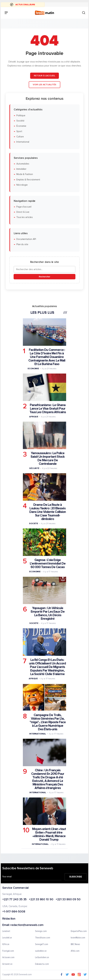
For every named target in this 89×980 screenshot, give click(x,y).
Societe (34, 523)
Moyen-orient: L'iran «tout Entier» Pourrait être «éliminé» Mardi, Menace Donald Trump (49, 834)
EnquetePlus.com (79, 931)
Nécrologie (22, 185)
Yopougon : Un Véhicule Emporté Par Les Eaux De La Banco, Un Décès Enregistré (48, 613)
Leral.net (6, 931)
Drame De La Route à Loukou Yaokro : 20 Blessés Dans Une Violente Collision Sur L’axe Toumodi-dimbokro (48, 512)
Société (20, 121)
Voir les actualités (44, 85)
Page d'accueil (24, 207)
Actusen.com (8, 957)
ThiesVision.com (43, 938)
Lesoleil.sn (7, 938)
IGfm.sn (6, 944)
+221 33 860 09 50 (68, 900)
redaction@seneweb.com (27, 925)
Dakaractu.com (42, 964)
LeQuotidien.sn (42, 957)
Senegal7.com (42, 944)
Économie (21, 126)
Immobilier (21, 169)
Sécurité (34, 468)
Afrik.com (75, 951)
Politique (21, 115)
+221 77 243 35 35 (14, 900)
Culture (20, 137)
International (23, 142)
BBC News (75, 944)
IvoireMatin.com (78, 938)
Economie (33, 368)
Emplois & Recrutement (28, 180)
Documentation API (26, 239)
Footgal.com (8, 951)
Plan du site (22, 244)
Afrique (34, 416)
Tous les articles (25, 217)
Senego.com (41, 931)
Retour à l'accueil (44, 76)
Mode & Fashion (25, 174)
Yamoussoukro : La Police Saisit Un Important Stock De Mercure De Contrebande (48, 458)
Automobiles (23, 164)
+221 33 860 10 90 (41, 900)
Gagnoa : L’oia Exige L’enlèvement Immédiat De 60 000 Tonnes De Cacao (48, 564)
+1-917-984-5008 (14, 912)
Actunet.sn (7, 964)
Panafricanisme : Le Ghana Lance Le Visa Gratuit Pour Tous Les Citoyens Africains (48, 408)
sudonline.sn (41, 951)
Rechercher (44, 277)
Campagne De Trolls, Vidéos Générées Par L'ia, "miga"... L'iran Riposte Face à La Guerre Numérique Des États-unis (48, 722)
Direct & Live (23, 212)
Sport (19, 131)
